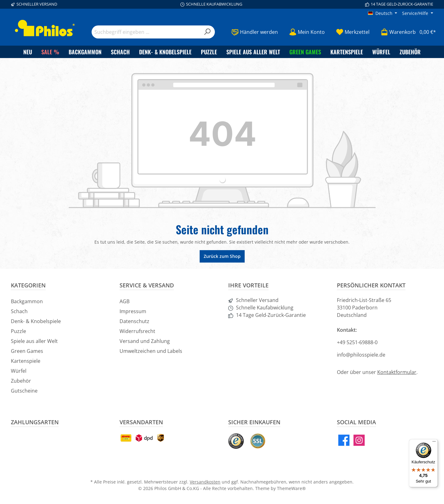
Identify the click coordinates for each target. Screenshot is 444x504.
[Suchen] (208, 32)
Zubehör (21, 381)
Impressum (133, 311)
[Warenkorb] (406, 32)
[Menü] (434, 443)
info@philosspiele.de (361, 355)
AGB (125, 301)
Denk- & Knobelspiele (36, 321)
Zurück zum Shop (222, 256)
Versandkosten (205, 482)
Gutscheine (24, 391)
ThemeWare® (291, 488)
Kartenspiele (26, 361)
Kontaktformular (397, 372)
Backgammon (27, 301)
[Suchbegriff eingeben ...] (146, 32)
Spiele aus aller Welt (34, 341)
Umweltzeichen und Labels (151, 351)
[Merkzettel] (353, 32)
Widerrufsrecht (137, 331)
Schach (19, 311)
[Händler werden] (255, 32)
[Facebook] (344, 440)
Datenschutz (134, 321)
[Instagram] (359, 440)
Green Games (27, 351)
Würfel (19, 371)
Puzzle (18, 331)
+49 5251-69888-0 (357, 342)
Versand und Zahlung (145, 341)
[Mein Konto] (307, 32)
